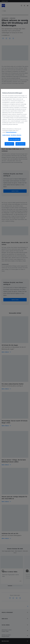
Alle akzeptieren (20, 144)
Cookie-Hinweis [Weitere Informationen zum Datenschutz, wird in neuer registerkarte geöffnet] (6, 135)
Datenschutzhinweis (11, 132)
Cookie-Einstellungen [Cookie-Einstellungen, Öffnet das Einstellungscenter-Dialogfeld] (14, 139)
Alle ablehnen (9, 144)
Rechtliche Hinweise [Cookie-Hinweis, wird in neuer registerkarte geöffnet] (16, 135)
